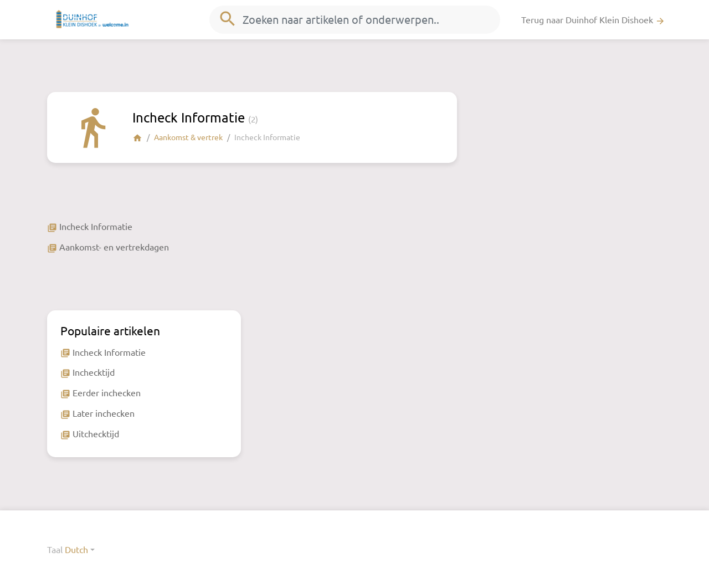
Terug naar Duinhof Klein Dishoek (593, 20)
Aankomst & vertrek (188, 137)
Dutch (76, 549)
